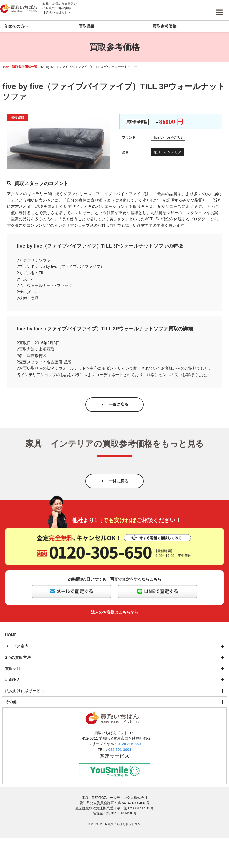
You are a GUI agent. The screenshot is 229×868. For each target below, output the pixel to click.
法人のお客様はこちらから (114, 613)
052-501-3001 (120, 751)
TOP (6, 67)
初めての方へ (16, 26)
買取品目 (87, 26)
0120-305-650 (129, 745)
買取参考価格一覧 (25, 67)
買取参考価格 (164, 26)
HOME (11, 636)
